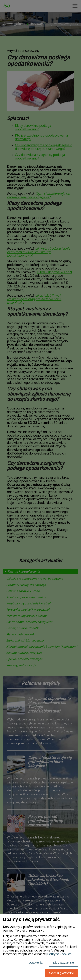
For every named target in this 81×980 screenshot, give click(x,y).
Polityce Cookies (59, 954)
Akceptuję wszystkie (61, 973)
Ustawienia (36, 963)
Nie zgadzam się (64, 963)
